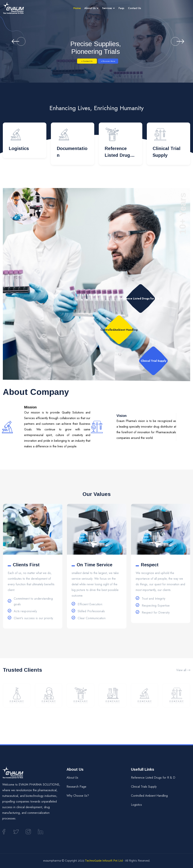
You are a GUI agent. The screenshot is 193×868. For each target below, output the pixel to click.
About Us (90, 8)
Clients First (26, 565)
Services (107, 8)
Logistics (19, 148)
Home (77, 8)
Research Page (76, 787)
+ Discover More (117, 61)
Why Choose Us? (78, 796)
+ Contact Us (78, 61)
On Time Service (95, 565)
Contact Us (134, 8)
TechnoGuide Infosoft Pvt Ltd (104, 861)
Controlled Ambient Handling (149, 796)
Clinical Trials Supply (144, 787)
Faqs (121, 8)
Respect (150, 565)
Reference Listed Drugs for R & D (119, 155)
